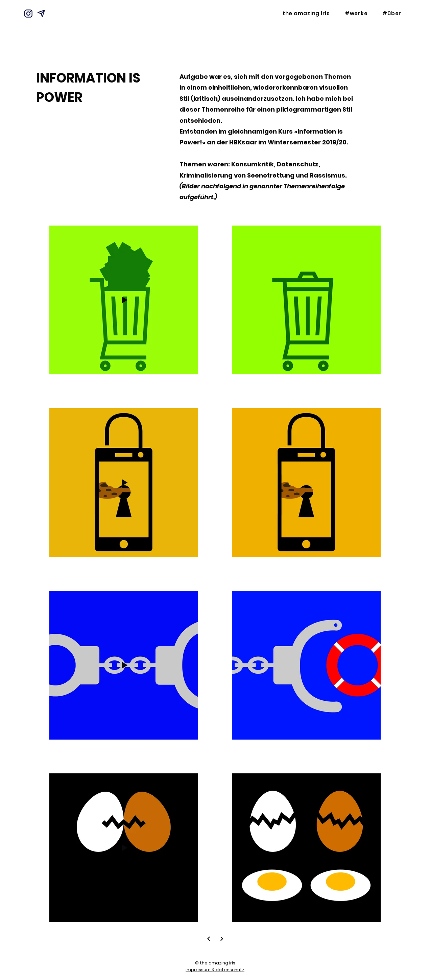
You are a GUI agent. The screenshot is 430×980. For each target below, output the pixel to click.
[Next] (208, 939)
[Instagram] (28, 14)
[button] (356, 13)
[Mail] (41, 14)
